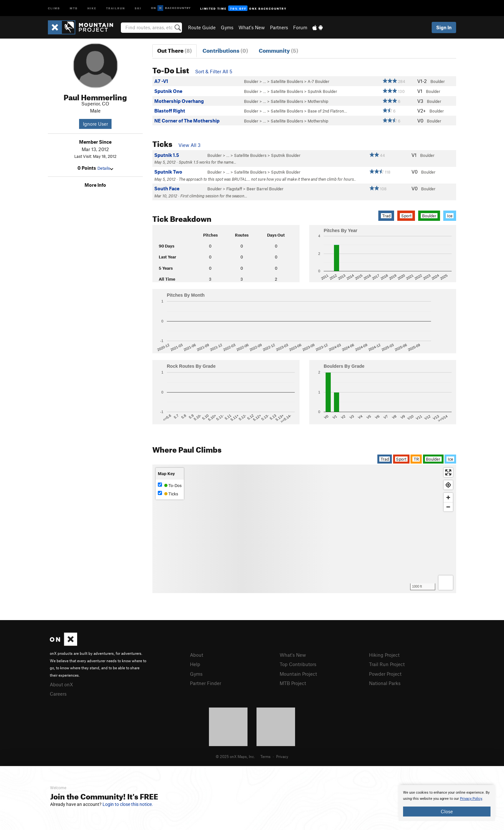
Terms (265, 756)
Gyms (227, 27)
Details (105, 168)
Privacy (282, 756)
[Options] (446, 583)
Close (447, 811)
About (197, 655)
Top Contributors (298, 664)
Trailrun (116, 8)
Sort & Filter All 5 (214, 71)
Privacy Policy (471, 799)
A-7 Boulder (319, 81)
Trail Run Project (387, 664)
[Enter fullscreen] (448, 472)
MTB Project (293, 683)
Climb (54, 8)
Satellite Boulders (287, 81)
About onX (61, 684)
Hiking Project (384, 655)
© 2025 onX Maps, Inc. (235, 756)
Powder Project (385, 674)
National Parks (385, 683)
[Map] (304, 529)
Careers (58, 694)
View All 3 (189, 145)
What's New (252, 27)
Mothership (318, 101)
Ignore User (95, 124)
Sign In (444, 27)
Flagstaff (234, 189)
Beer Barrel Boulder (265, 189)
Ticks (168, 494)
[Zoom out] (448, 507)
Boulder (251, 81)
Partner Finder (206, 683)
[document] (447, 803)
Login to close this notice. (128, 804)
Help (195, 664)
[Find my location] (448, 485)
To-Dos (170, 485)
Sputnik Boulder (322, 91)
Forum (300, 27)
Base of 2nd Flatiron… (327, 111)
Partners (279, 27)
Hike (92, 8)
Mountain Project (298, 674)
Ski (138, 8)
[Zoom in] (448, 497)
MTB (74, 8)
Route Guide (202, 27)
